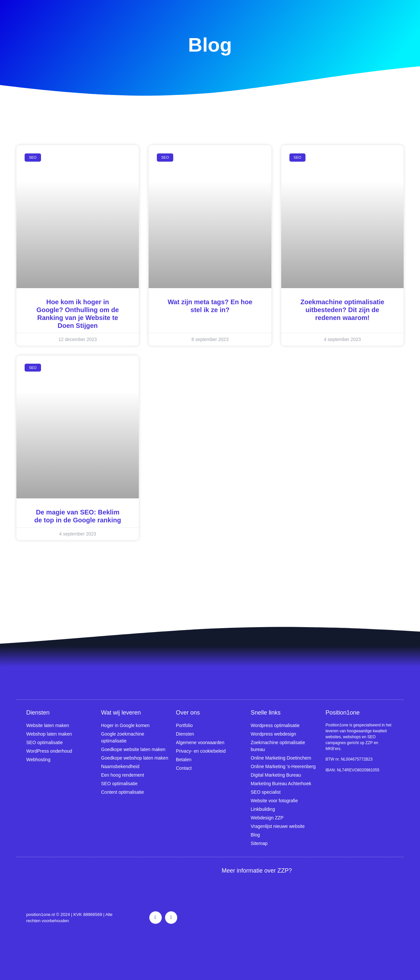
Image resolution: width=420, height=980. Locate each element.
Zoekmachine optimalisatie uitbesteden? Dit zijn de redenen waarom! (343, 310)
